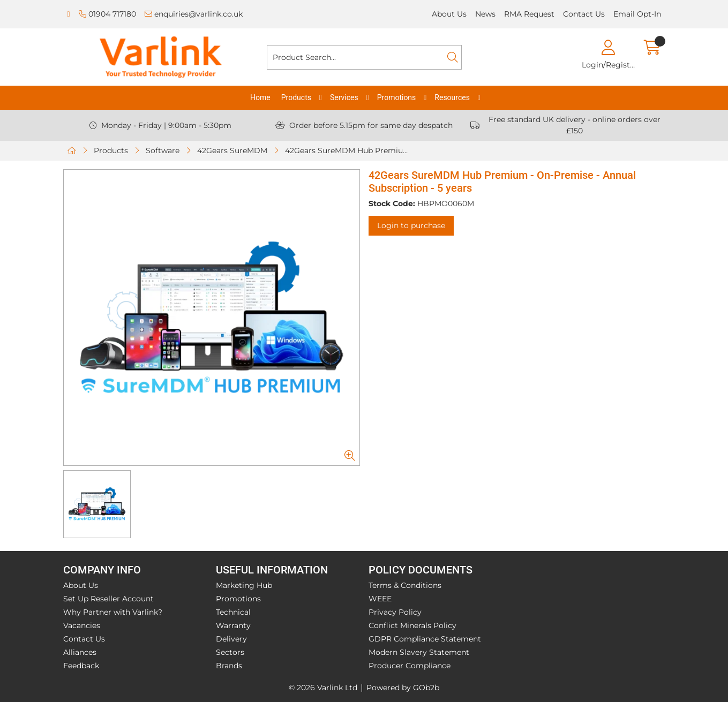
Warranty (233, 625)
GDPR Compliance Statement (425, 639)
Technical (233, 612)
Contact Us (584, 14)
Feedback (81, 666)
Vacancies (82, 625)
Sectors (230, 652)
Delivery (231, 639)
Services (344, 97)
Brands (229, 666)
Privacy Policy (395, 612)
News (485, 14)
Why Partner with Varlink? (113, 612)
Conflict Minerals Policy (412, 625)
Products (296, 97)
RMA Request (529, 14)
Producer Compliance (410, 666)
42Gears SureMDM (232, 150)
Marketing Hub (244, 585)
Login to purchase (411, 225)
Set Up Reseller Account (108, 599)
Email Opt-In (637, 14)
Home (260, 97)
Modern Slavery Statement (419, 652)
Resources (452, 97)
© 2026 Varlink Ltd (323, 688)
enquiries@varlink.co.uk (194, 14)
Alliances (80, 652)
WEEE (380, 599)
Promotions (397, 97)
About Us (449, 14)
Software (163, 150)
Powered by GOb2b (403, 688)
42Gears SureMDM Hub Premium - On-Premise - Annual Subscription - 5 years (350, 150)
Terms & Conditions (405, 585)
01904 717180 (107, 14)
